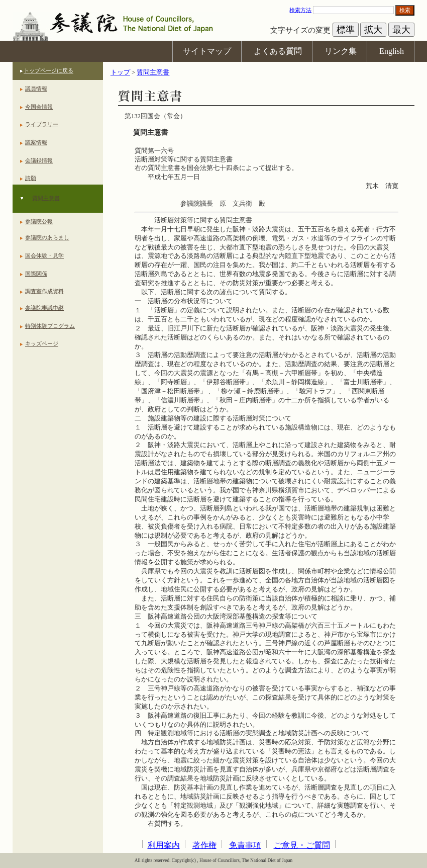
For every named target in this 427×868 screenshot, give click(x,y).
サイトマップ (207, 51)
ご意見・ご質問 (302, 845)
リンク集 (341, 51)
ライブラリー (42, 124)
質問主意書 (46, 198)
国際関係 (36, 274)
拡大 (373, 30)
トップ (120, 72)
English (392, 51)
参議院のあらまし (47, 237)
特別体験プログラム (50, 326)
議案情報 (36, 142)
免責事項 (245, 845)
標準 (346, 30)
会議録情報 (39, 160)
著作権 (204, 845)
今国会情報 (39, 107)
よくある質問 (278, 51)
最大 (401, 30)
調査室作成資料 (44, 291)
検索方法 (300, 10)
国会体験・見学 (44, 255)
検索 (405, 10)
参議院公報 (39, 221)
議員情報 (36, 89)
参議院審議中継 (44, 308)
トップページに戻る (48, 70)
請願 (31, 178)
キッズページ (42, 343)
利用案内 (164, 845)
